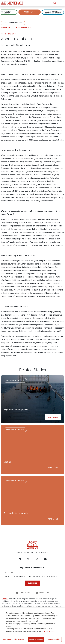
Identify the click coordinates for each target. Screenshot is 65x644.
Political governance (22, 28)
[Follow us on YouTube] (45, 559)
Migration (5, 28)
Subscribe (32, 583)
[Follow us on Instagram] (37, 559)
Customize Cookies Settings (13, 639)
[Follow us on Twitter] (28, 559)
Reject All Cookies (54, 639)
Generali (5, 599)
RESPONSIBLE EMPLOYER (30, 12)
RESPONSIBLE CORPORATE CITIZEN (53, 12)
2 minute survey (24, 593)
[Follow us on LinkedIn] (20, 559)
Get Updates (42, 593)
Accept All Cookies (36, 639)
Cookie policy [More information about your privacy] (50, 632)
